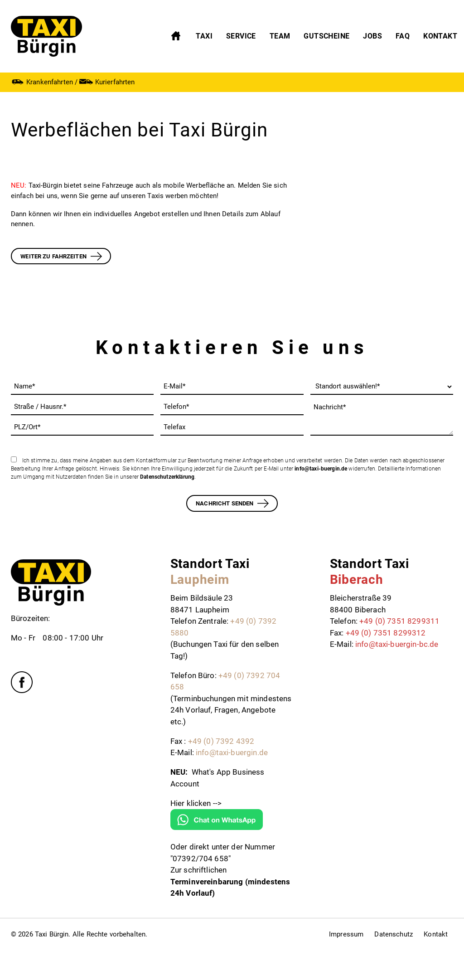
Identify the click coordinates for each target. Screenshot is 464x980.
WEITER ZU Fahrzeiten (53, 256)
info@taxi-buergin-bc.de (397, 644)
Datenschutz (394, 934)
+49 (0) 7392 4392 (221, 741)
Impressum (346, 934)
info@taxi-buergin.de (321, 469)
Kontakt (436, 934)
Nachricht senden (225, 503)
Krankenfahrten (42, 82)
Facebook (22, 682)
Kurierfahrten (107, 82)
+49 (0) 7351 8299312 (386, 633)
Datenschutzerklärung (167, 477)
